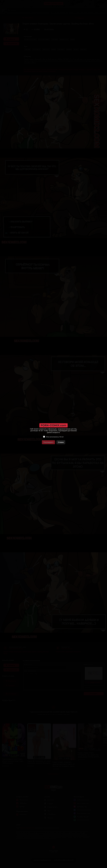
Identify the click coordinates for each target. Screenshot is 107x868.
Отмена (61, 442)
